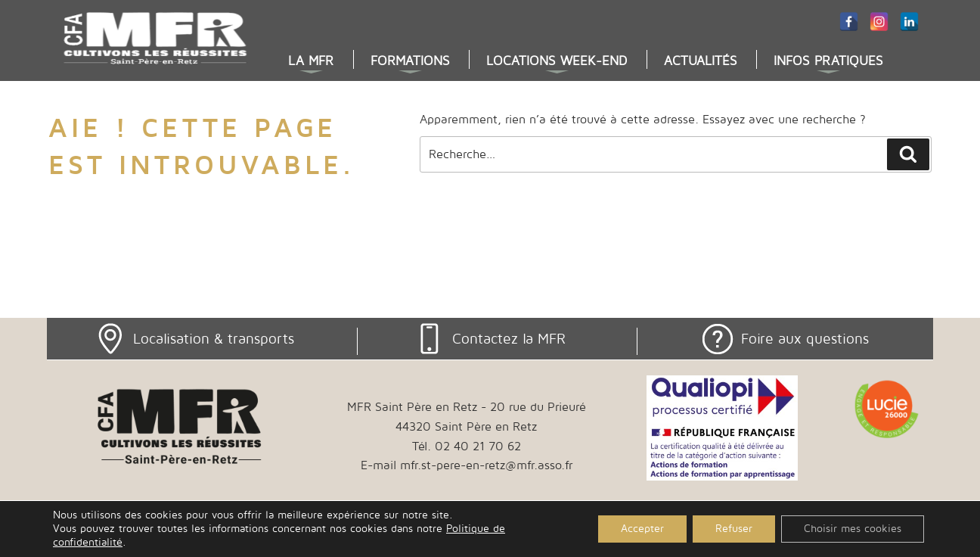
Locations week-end (557, 61)
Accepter (642, 529)
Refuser (734, 529)
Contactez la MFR (509, 339)
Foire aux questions (805, 339)
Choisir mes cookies (853, 529)
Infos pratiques (828, 61)
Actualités (701, 61)
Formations (410, 61)
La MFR (311, 61)
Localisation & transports (214, 339)
